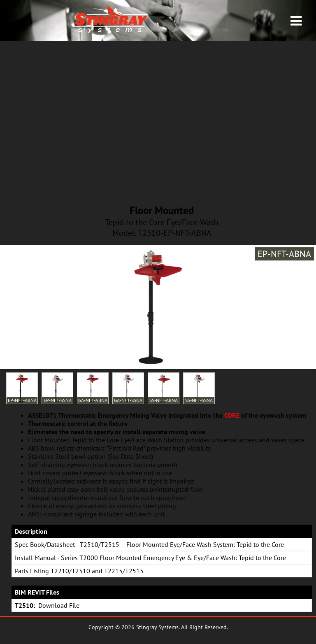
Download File (59, 605)
